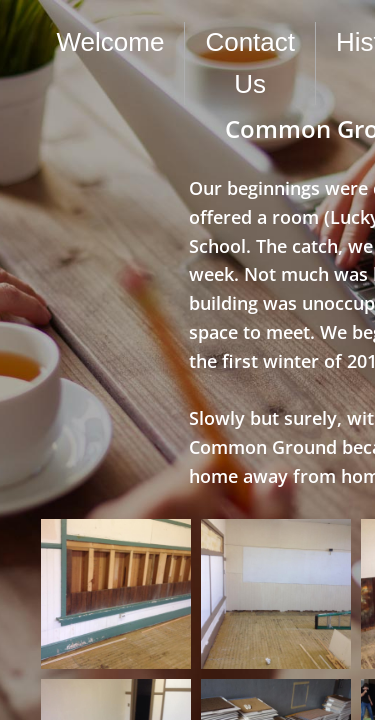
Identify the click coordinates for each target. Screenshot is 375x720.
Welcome (111, 42)
